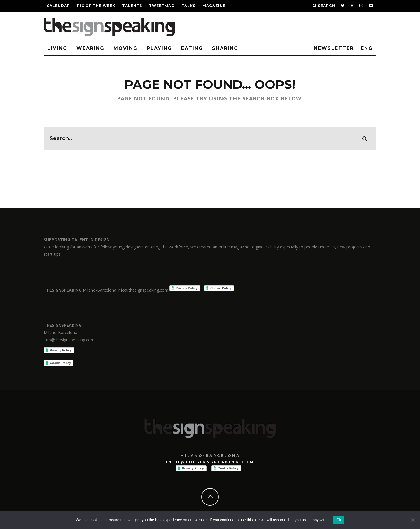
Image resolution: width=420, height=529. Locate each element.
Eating (192, 48)
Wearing (90, 48)
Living (57, 48)
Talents (132, 6)
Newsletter (334, 48)
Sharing (225, 48)
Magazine (214, 6)
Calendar (58, 6)
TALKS (188, 6)
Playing (159, 48)
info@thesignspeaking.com (210, 462)
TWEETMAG (162, 6)
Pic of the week (96, 6)
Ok (339, 520)
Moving (126, 48)
